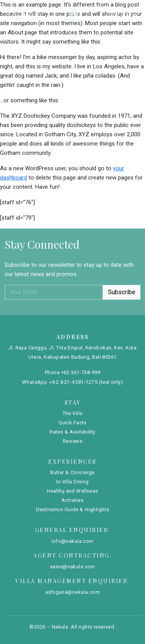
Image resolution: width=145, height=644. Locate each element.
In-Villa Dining (72, 482)
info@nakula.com (72, 541)
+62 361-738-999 (81, 372)
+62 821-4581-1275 (73, 382)
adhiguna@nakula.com (72, 592)
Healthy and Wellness (72, 491)
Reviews (72, 441)
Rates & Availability (72, 432)
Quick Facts (72, 423)
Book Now (125, 15)
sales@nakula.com (72, 567)
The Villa (73, 413)
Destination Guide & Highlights (73, 509)
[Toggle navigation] (24, 15)
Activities (72, 500)
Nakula (60, 627)
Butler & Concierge (72, 472)
